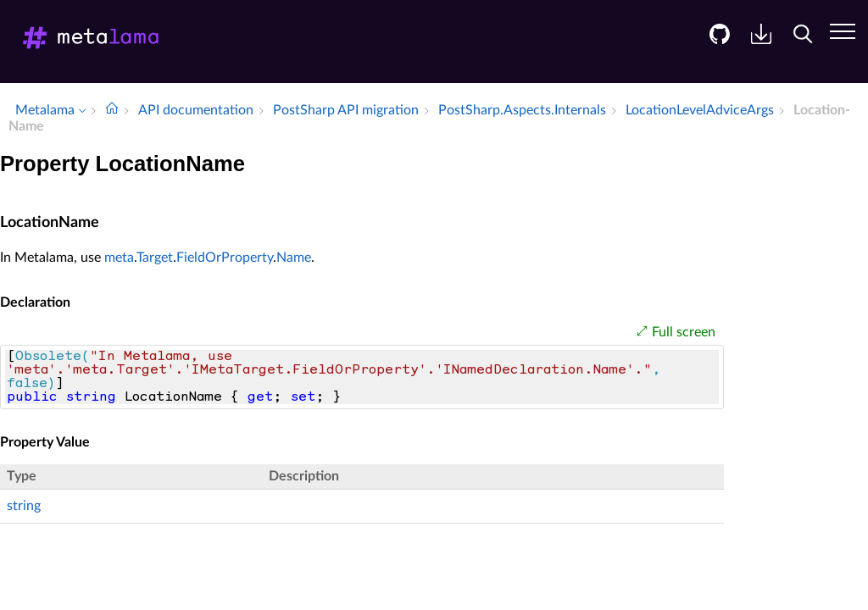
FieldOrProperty (225, 258)
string (24, 506)
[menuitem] (713, 47)
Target (155, 258)
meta (119, 258)
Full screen (684, 332)
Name (294, 258)
